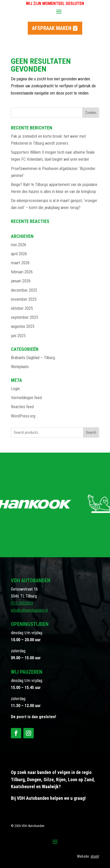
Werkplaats (20, 367)
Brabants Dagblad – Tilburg (33, 358)
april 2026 (19, 254)
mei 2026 (19, 245)
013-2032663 (22, 603)
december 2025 (24, 290)
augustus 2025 (23, 326)
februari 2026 (22, 272)
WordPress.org (23, 416)
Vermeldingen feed (26, 398)
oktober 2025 (22, 308)
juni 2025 (18, 336)
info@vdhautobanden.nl (29, 610)
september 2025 (25, 317)
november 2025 (24, 299)
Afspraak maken (52, 28)
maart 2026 (20, 263)
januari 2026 (21, 281)
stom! (95, 856)
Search (91, 432)
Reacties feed (22, 407)
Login (15, 389)
